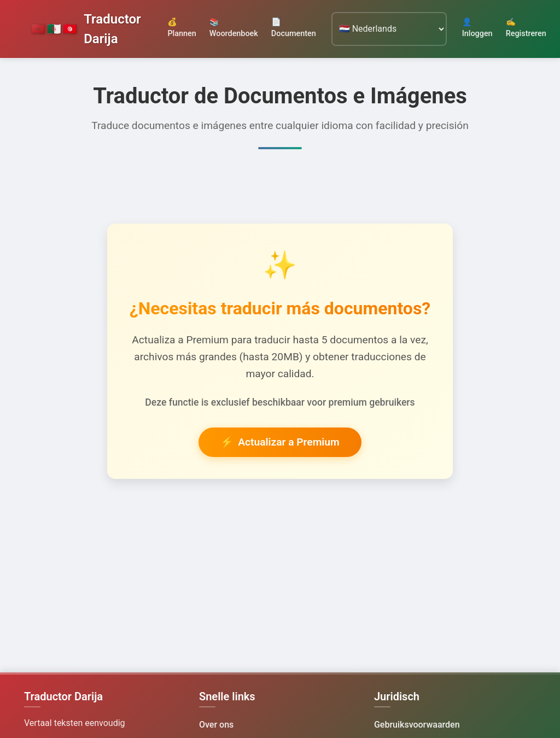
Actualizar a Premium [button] (280, 443)
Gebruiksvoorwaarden (417, 725)
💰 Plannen (182, 28)
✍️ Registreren (526, 28)
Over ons (216, 725)
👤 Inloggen (477, 28)
